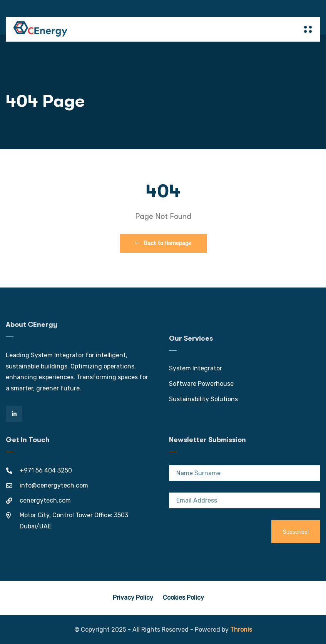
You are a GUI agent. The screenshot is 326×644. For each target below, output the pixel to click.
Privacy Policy (133, 598)
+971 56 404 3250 (46, 470)
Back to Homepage (163, 243)
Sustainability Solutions (203, 399)
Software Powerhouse (201, 384)
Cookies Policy (183, 598)
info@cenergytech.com (54, 485)
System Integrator (196, 368)
